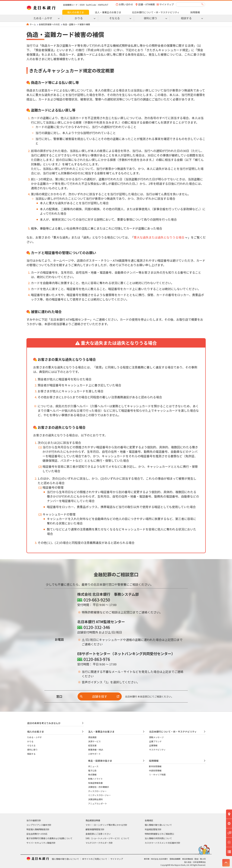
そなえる (31, 745)
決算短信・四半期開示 (99, 787)
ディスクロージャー (97, 791)
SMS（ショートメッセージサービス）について (107, 838)
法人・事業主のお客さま (108, 12)
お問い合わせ (126, 4)
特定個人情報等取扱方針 (38, 829)
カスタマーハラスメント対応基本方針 (163, 843)
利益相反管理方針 (153, 829)
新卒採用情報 (155, 766)
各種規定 (149, 820)
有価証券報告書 (95, 783)
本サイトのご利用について (95, 859)
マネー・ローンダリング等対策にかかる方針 (106, 825)
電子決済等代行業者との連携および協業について (49, 838)
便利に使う (32, 750)
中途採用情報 (155, 771)
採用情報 (195, 12)
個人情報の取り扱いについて (158, 825)
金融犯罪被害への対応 (49, 24)
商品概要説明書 (93, 820)
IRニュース (93, 766)
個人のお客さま (76, 12)
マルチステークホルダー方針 (99, 843)
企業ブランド (155, 741)
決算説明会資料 (95, 799)
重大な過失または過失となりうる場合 (159, 237)
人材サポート (94, 754)
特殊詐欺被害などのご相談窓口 (159, 834)
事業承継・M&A (96, 750)
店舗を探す (100, 696)
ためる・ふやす (35, 737)
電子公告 (92, 771)
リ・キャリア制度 (157, 775)
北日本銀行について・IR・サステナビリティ (156, 12)
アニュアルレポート (98, 804)
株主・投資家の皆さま (100, 761)
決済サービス (94, 741)
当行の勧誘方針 (34, 820)
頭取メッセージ (156, 737)
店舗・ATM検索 (147, 4)
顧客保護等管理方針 (95, 829)
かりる (30, 741)
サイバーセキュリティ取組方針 (41, 843)
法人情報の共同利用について (158, 838)
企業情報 (153, 745)
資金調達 (92, 737)
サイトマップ (167, 4)
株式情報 (92, 775)
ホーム (33, 24)
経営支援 (92, 745)
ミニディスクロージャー (99, 795)
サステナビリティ (157, 750)
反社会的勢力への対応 (37, 834)
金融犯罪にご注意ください (98, 834)
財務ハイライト (95, 779)
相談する (31, 754)
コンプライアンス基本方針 (39, 825)
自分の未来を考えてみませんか (44, 723)
